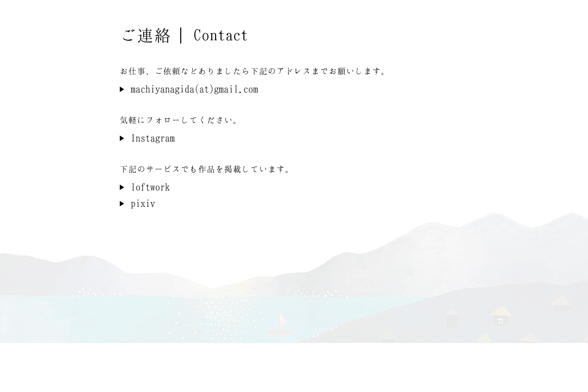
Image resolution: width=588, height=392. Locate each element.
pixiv (143, 203)
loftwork (150, 187)
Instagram (153, 138)
